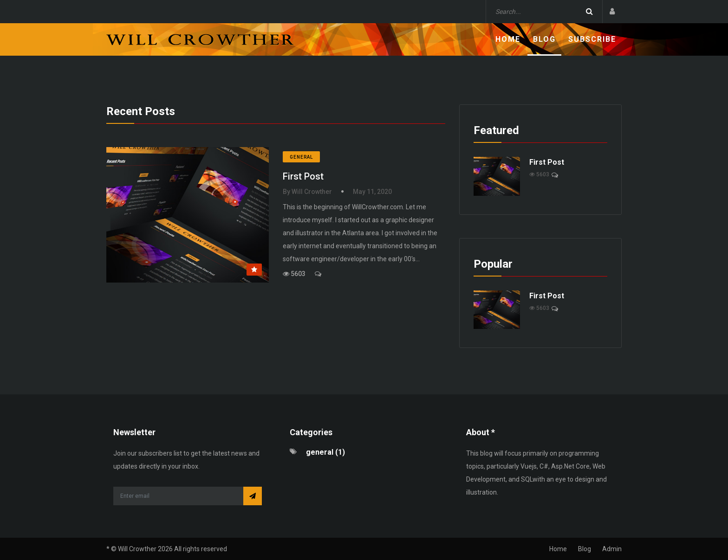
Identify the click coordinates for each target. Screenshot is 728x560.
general (301, 157)
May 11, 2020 (372, 192)
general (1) (325, 452)
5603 (294, 274)
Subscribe (592, 39)
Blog (544, 39)
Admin (612, 549)
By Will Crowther (307, 192)
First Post (303, 176)
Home (508, 39)
